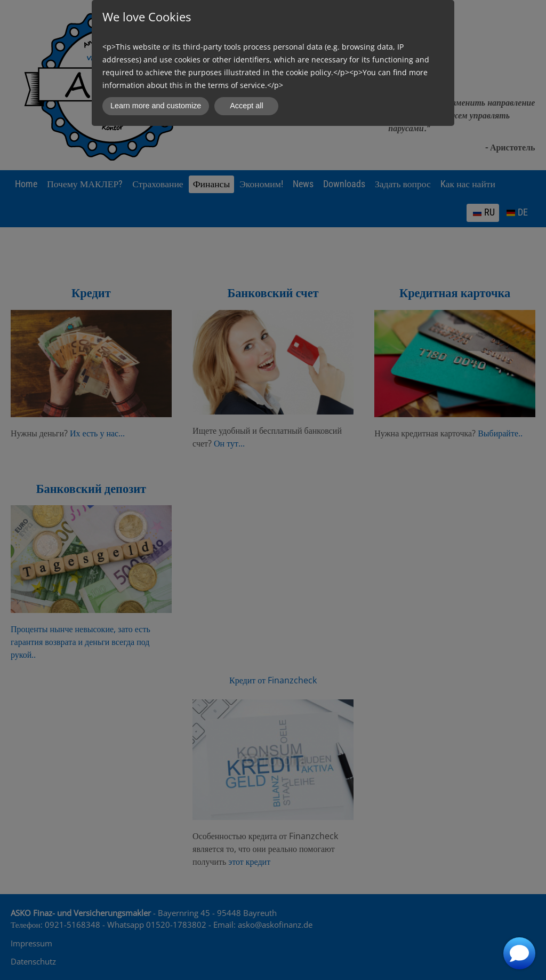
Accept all (246, 106)
